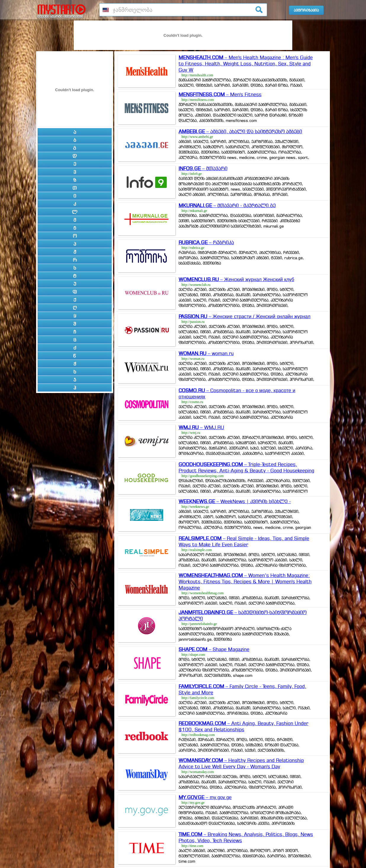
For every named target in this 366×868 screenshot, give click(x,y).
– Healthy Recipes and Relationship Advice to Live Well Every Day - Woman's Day (241, 763)
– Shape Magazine (214, 649)
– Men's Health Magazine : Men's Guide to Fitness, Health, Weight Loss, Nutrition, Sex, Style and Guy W (246, 64)
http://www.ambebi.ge (197, 137)
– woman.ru (206, 353)
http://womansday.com (198, 772)
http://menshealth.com (197, 75)
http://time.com (192, 846)
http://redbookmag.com (198, 735)
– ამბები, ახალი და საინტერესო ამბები (240, 131)
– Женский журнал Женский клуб (236, 279)
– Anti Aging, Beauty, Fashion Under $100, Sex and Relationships (243, 726)
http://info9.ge (192, 174)
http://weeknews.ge (195, 507)
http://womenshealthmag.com (203, 593)
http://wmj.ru (191, 433)
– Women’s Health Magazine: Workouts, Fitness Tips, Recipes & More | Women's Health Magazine (245, 582)
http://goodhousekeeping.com (203, 476)
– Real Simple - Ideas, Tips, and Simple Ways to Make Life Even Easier (244, 541)
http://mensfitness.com (198, 100)
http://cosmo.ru (192, 402)
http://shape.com (193, 655)
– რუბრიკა (206, 242)
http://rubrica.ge (193, 248)
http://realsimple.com (197, 550)
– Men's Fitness (220, 94)
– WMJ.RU (201, 427)
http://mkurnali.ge (194, 211)
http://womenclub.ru (196, 285)
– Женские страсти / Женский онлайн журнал (244, 316)
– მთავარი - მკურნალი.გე (227, 205)
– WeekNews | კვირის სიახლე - (235, 501)
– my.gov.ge (205, 797)
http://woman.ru (193, 359)
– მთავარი (203, 168)
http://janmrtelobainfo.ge (199, 624)
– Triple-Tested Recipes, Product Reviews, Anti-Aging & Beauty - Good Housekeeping (246, 467)
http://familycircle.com (198, 698)
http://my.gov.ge (193, 803)
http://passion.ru (193, 322)
